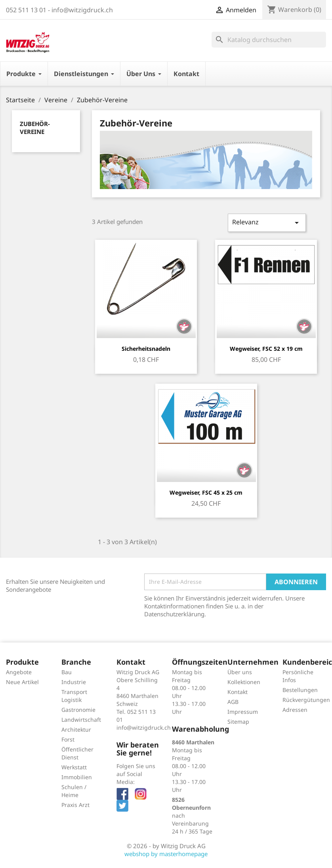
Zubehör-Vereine (35, 128)
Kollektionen (244, 682)
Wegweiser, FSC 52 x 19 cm (266, 349)
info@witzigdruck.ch (144, 727)
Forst (68, 739)
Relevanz (267, 223)
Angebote (19, 672)
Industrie (74, 682)
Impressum (243, 712)
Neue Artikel (22, 682)
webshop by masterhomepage (166, 854)
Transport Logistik (74, 696)
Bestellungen (300, 690)
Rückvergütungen (306, 700)
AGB (233, 702)
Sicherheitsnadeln (146, 349)
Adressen (295, 710)
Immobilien (77, 777)
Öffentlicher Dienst (77, 753)
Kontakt (238, 692)
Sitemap (238, 722)
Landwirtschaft (81, 720)
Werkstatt (74, 767)
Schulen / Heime (74, 791)
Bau (67, 672)
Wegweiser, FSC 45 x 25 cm (206, 492)
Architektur (76, 729)
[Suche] (269, 40)
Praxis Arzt (75, 805)
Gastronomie (78, 710)
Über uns (240, 672)
